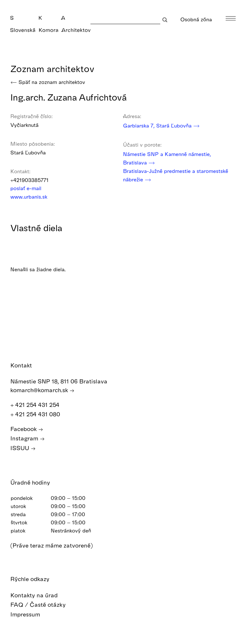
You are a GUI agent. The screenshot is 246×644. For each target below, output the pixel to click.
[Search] (125, 20)
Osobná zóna (196, 24)
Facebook (27, 429)
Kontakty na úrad (38, 595)
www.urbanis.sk (33, 197)
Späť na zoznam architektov (48, 82)
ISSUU (23, 448)
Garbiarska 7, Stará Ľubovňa (161, 125)
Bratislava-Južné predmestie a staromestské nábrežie (176, 176)
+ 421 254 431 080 (38, 414)
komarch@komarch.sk (42, 390)
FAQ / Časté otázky (43, 605)
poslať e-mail (30, 188)
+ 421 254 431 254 (38, 405)
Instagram (28, 438)
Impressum (30, 614)
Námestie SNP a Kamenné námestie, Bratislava (167, 159)
